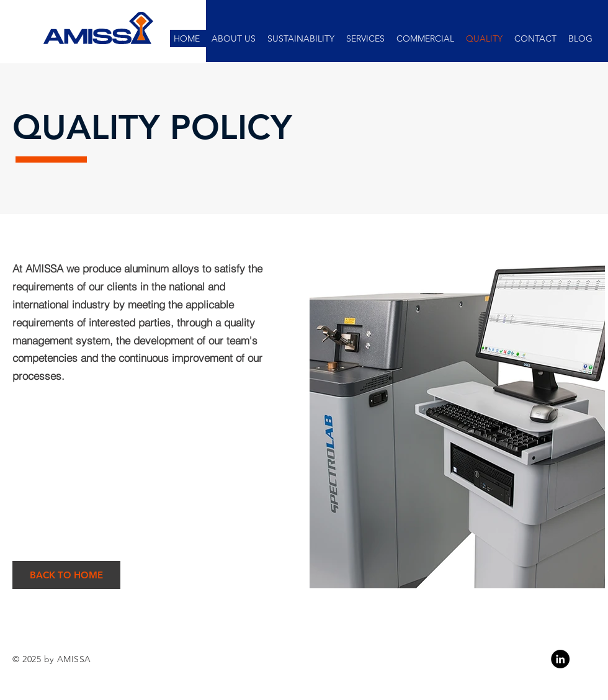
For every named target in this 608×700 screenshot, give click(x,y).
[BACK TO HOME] (66, 575)
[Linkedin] (560, 659)
